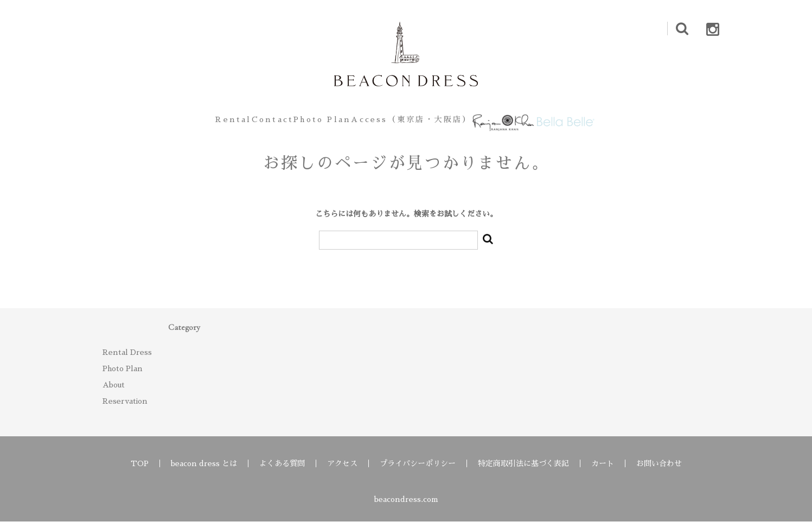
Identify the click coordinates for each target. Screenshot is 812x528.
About (114, 391)
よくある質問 (282, 470)
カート (603, 470)
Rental (183, 123)
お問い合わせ (659, 470)
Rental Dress (127, 359)
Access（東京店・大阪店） (416, 123)
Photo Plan (312, 123)
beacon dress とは (204, 470)
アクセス (342, 470)
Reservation (125, 408)
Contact (242, 123)
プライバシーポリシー (418, 470)
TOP (140, 470)
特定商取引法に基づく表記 (523, 470)
